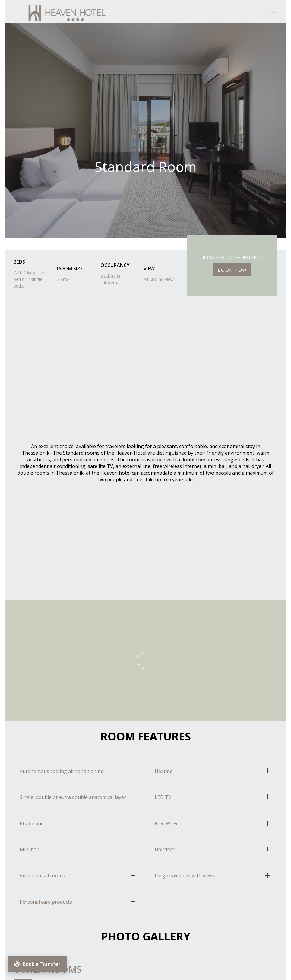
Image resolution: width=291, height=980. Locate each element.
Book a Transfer (37, 964)
